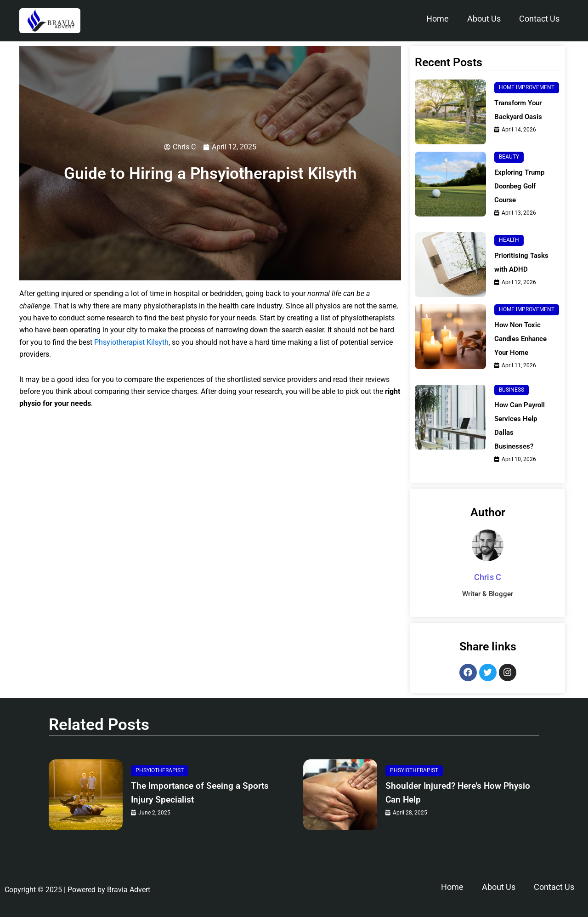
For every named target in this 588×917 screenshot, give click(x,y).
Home (438, 19)
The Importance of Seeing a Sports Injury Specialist (193, 793)
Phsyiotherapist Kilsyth (131, 343)
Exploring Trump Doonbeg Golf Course (521, 186)
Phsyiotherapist (160, 770)
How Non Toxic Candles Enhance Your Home (523, 339)
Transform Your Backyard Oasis (520, 110)
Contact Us (539, 19)
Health (509, 240)
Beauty (509, 157)
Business (512, 390)
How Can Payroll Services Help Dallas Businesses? (521, 425)
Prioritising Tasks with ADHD (523, 262)
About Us (484, 19)
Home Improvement (527, 87)
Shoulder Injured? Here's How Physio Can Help (451, 793)
